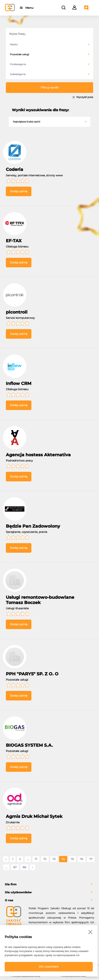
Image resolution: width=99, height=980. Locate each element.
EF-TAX (14, 241)
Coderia (15, 169)
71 (36, 859)
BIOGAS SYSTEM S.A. (29, 745)
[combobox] (49, 44)
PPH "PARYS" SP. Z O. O (32, 674)
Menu (30, 8)
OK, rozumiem (49, 967)
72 (45, 859)
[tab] (49, 884)
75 (72, 859)
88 (24, 867)
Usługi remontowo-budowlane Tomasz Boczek (40, 600)
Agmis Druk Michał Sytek (34, 816)
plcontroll (17, 312)
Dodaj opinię (19, 191)
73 (54, 859)
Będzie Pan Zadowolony (33, 526)
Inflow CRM (19, 383)
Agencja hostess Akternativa (38, 455)
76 (82, 859)
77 (91, 859)
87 (15, 867)
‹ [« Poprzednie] (6, 859)
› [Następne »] (33, 867)
